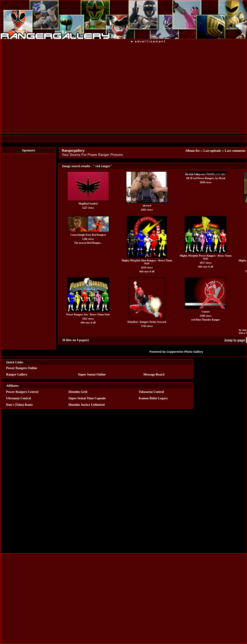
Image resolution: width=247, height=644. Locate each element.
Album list (192, 151)
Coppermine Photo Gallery (185, 352)
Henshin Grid (78, 392)
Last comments (235, 151)
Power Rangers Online (22, 368)
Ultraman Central (18, 398)
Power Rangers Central (22, 392)
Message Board (154, 374)
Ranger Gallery (17, 374)
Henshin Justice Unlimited (87, 405)
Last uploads (212, 151)
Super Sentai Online (92, 374)
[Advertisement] (29, 251)
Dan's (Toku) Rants (19, 405)
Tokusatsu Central (151, 392)
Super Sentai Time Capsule (87, 398)
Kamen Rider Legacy (153, 398)
